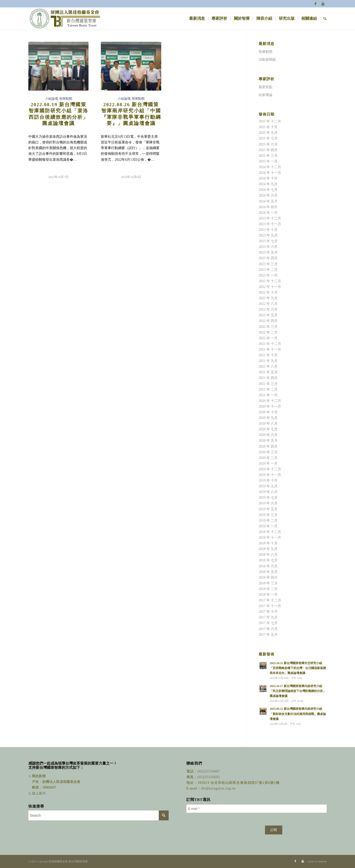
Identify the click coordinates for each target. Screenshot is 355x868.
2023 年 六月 (268, 247)
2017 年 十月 (268, 612)
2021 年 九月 (268, 361)
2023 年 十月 (268, 230)
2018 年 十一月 (270, 538)
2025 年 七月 (268, 138)
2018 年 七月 (268, 560)
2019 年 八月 (268, 492)
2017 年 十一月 (270, 606)
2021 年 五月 (268, 372)
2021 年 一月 (268, 395)
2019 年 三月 (268, 515)
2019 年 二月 (268, 521)
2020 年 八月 (268, 424)
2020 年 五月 (268, 441)
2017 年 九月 (268, 617)
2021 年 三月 (268, 384)
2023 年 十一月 (270, 224)
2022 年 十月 (268, 292)
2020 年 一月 (268, 464)
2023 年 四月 (268, 258)
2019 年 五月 (268, 509)
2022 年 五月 (268, 315)
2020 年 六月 (268, 435)
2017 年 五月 (268, 635)
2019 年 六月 (268, 503)
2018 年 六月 (268, 566)
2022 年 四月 (268, 321)
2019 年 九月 (268, 486)
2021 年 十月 (268, 355)
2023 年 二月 (268, 270)
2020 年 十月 (268, 412)
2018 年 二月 (268, 589)
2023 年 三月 (268, 264)
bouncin (322, 861)
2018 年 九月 (268, 549)
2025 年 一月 (268, 161)
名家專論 (266, 95)
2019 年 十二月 (270, 469)
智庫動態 (66, 99)
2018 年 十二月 (270, 532)
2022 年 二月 (268, 332)
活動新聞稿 (267, 60)
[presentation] (224, 825)
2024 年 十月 (268, 178)
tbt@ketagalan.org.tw (218, 788)
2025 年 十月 (268, 127)
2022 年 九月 (268, 298)
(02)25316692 (209, 777)
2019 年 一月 (268, 526)
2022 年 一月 (268, 338)
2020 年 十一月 (270, 406)
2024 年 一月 (268, 213)
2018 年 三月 (268, 583)
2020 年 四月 (268, 446)
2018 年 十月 (268, 543)
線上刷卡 (39, 793)
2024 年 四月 (268, 207)
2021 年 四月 (268, 378)
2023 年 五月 (268, 252)
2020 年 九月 (268, 418)
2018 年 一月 (268, 595)
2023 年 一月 (268, 275)
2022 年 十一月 (270, 287)
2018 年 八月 (268, 555)
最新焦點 (266, 87)
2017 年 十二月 (270, 600)
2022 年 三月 (268, 327)
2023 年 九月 (268, 235)
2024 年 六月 (268, 195)
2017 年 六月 (268, 629)
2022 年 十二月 (270, 281)
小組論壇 (52, 99)
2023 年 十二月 (270, 218)
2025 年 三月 (268, 156)
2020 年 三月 (268, 452)
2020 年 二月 (268, 458)
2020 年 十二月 (270, 401)
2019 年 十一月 (270, 475)
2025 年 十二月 (270, 121)
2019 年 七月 (268, 498)
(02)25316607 (209, 771)
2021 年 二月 (268, 389)
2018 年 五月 (268, 572)
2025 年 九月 (268, 133)
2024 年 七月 (268, 190)
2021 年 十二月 (270, 344)
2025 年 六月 (268, 144)
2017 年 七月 (268, 623)
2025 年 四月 (268, 150)
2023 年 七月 (268, 241)
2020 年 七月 (268, 429)
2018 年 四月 (268, 578)
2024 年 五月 (268, 201)
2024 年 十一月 (270, 173)
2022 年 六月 (268, 309)
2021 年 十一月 (270, 349)
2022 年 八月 (268, 304)
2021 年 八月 (268, 366)
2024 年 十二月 (270, 167)
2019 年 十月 (268, 481)
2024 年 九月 (268, 184)
